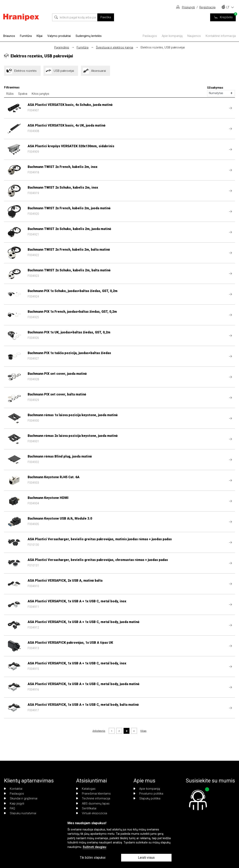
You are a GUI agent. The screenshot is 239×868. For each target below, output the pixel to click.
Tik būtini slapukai (93, 858)
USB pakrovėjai (61, 71)
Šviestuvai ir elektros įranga (115, 47)
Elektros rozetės (22, 71)
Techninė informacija (93, 798)
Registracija (207, 7)
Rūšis (10, 94)
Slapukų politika (147, 798)
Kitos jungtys (40, 94)
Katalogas (86, 789)
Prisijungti (188, 7)
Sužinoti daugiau (95, 847)
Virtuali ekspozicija (92, 813)
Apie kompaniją (172, 36)
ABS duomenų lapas (93, 804)
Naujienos (194, 36)
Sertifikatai (86, 808)
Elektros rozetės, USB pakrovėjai (163, 47)
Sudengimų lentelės (89, 36)
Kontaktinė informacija (221, 36)
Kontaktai (13, 789)
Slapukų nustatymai (20, 813)
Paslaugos (150, 36)
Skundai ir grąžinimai (21, 798)
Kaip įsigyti (14, 804)
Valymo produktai (59, 36)
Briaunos (9, 36)
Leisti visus (146, 858)
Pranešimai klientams (93, 794)
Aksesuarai (95, 71)
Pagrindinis (62, 47)
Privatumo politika (148, 794)
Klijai (40, 36)
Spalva (23, 94)
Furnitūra (26, 36)
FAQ (10, 808)
